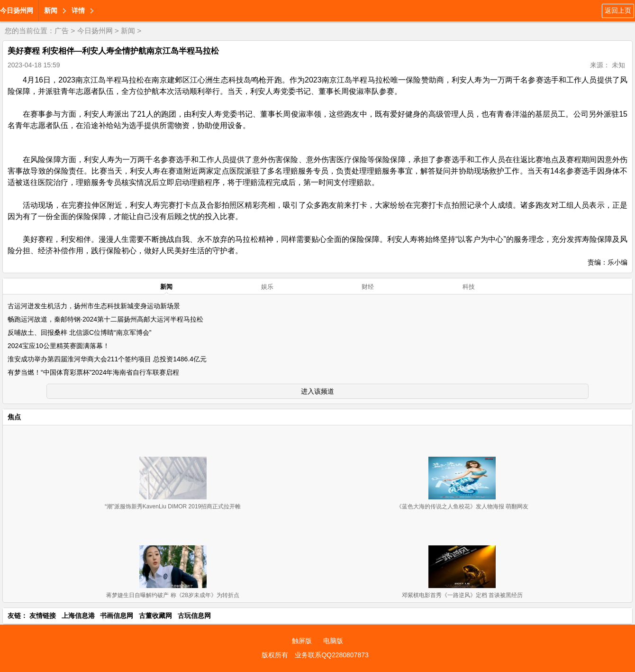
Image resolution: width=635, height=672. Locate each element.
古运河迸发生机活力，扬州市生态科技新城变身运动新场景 (94, 306)
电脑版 (333, 641)
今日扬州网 (17, 10)
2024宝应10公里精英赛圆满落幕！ (59, 346)
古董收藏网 (155, 616)
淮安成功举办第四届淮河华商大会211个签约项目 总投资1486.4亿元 (107, 359)
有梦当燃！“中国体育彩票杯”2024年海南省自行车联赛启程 (93, 372)
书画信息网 (117, 616)
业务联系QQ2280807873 (332, 655)
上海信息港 (78, 616)
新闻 (51, 10)
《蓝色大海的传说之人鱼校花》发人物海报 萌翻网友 (462, 506)
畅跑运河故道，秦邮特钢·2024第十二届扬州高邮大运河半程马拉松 (105, 319)
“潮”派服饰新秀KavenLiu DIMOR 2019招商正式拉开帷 (173, 506)
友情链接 (43, 616)
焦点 (14, 417)
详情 (78, 10)
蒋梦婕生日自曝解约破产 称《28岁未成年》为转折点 (173, 595)
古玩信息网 (194, 616)
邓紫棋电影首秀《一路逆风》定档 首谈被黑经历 (462, 595)
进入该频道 (317, 391)
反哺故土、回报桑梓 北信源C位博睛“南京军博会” (79, 332)
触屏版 (302, 641)
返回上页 (618, 10)
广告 (62, 31)
